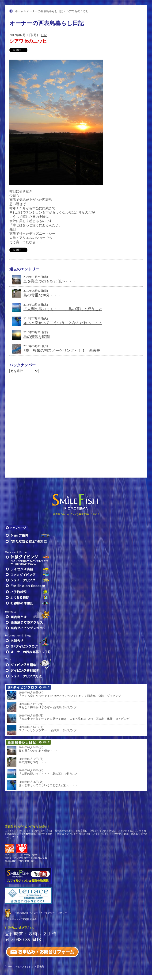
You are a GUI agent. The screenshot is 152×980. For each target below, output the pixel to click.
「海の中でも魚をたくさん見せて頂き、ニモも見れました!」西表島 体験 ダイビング (74, 719)
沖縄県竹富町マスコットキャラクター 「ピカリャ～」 (43, 913)
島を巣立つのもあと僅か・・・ (50, 281)
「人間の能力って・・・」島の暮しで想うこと (63, 309)
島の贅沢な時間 (37, 337)
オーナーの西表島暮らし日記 (45, 11)
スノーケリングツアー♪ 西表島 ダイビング (48, 730)
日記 (44, 35)
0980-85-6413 (28, 940)
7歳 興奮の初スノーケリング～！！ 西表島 (62, 350)
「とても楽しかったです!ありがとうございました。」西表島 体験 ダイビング (70, 696)
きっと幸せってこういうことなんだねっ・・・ (63, 323)
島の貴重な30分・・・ (42, 295)
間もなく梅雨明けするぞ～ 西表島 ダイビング (48, 707)
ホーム (19, 11)
